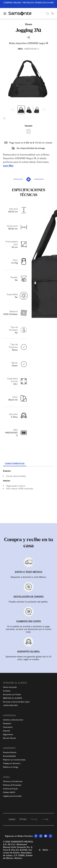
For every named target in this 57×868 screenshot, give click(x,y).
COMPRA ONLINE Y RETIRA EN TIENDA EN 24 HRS (29, 3)
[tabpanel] (28, 494)
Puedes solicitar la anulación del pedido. (28, 602)
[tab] (15, 464)
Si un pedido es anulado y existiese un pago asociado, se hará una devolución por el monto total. (28, 629)
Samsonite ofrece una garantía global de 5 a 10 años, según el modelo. (28, 658)
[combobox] (45, 850)
